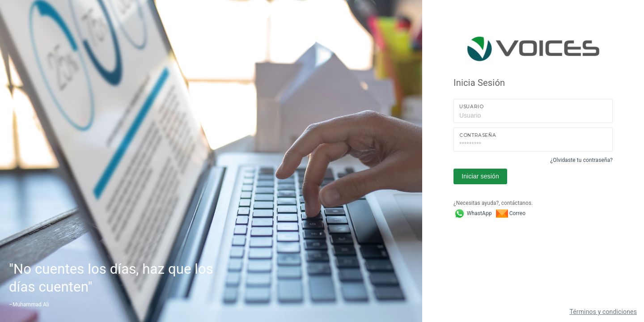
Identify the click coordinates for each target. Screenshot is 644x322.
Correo (511, 213)
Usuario (471, 107)
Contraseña (478, 135)
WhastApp (473, 213)
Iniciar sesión (480, 176)
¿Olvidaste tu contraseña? (581, 160)
